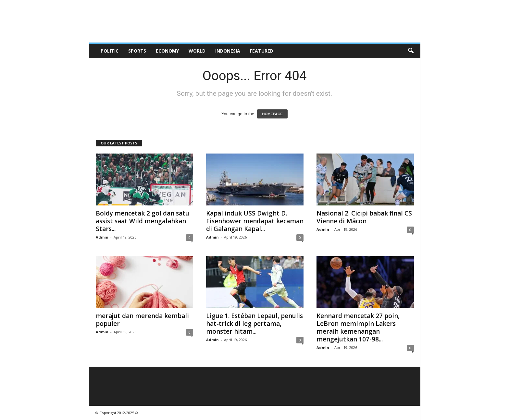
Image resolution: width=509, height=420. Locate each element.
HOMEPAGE (272, 114)
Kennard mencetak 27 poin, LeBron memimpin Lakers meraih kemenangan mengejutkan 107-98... (358, 327)
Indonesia (228, 51)
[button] (411, 51)
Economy (167, 51)
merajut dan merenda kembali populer (142, 320)
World (197, 51)
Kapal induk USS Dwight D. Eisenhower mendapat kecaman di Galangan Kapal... (255, 221)
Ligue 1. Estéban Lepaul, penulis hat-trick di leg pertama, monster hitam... (255, 324)
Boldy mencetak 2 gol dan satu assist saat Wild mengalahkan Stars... (143, 221)
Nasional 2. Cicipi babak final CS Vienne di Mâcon (364, 217)
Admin (102, 237)
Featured (262, 51)
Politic (110, 51)
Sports (137, 51)
